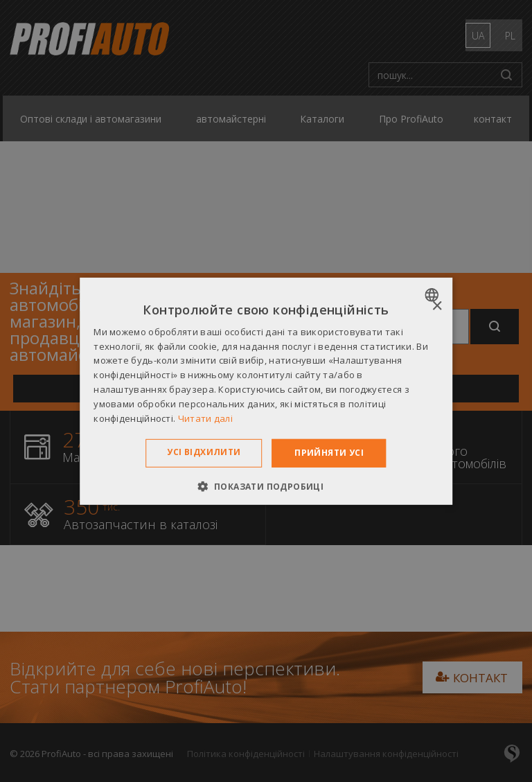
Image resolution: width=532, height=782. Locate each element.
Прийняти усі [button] (329, 453)
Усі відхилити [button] (204, 452)
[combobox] (433, 294)
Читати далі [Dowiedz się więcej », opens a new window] (205, 418)
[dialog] (266, 391)
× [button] (437, 306)
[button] (266, 486)
